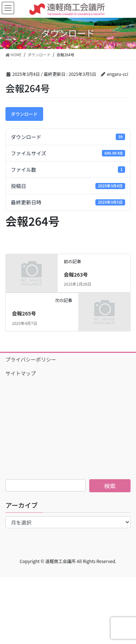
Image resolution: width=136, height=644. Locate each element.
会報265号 (24, 313)
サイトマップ (21, 373)
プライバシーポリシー (31, 359)
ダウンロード (24, 114)
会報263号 (76, 274)
